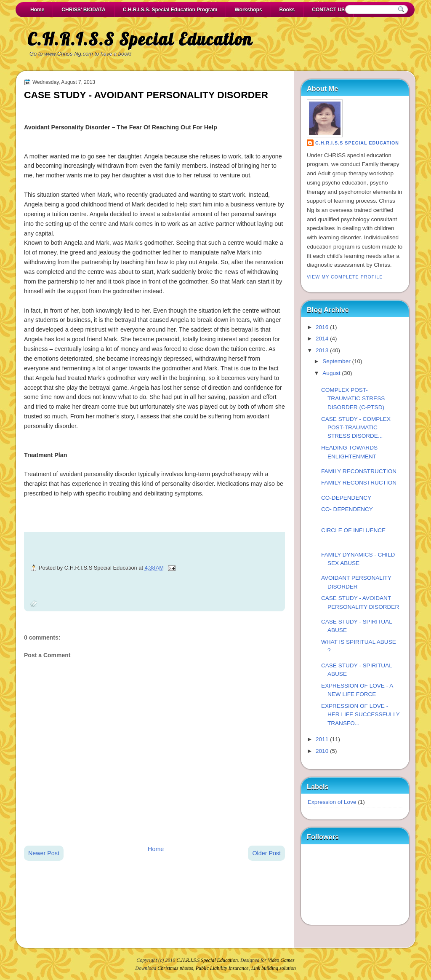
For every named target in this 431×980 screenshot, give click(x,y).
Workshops (248, 10)
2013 (322, 350)
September (336, 361)
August (331, 373)
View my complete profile (345, 277)
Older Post (266, 853)
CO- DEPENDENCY (347, 509)
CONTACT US (328, 10)
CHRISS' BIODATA (83, 10)
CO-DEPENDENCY (346, 498)
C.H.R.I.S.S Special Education (140, 39)
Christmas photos (175, 968)
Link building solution (274, 968)
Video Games (281, 960)
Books (287, 10)
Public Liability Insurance (222, 968)
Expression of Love (332, 802)
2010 (322, 751)
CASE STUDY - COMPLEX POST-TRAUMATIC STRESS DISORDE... (356, 428)
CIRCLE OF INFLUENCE (353, 530)
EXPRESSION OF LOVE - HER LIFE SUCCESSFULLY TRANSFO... (360, 715)
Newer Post (44, 853)
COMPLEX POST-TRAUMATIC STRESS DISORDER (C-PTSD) (353, 399)
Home (37, 10)
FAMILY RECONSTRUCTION (359, 471)
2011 (322, 739)
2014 (322, 339)
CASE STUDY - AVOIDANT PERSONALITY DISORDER (146, 95)
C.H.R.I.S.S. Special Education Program (170, 10)
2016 (322, 327)
